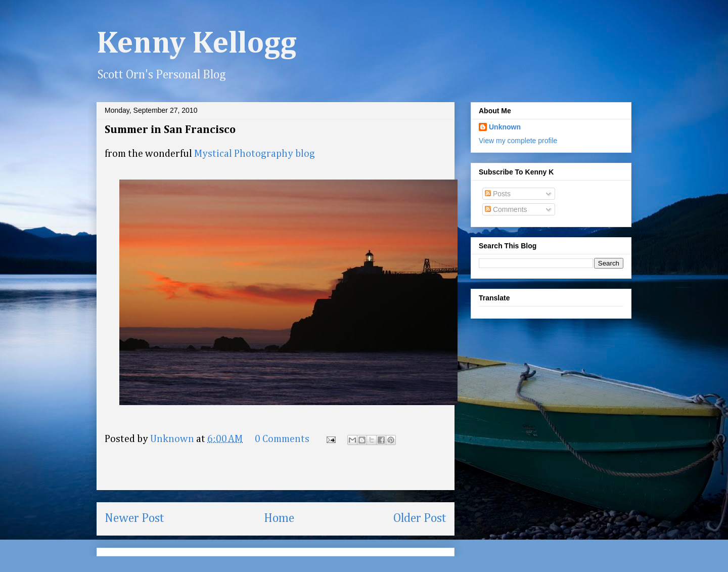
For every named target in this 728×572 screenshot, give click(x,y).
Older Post (420, 518)
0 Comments (282, 439)
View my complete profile (518, 141)
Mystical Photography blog (255, 154)
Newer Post (134, 518)
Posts (498, 194)
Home (279, 518)
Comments (506, 209)
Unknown (505, 127)
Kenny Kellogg (197, 44)
